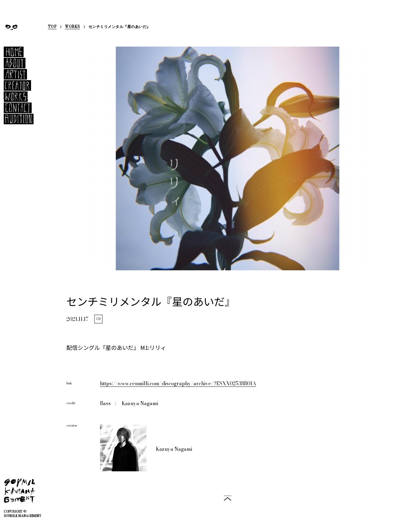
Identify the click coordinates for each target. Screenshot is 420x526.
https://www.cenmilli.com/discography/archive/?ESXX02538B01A (178, 383)
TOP (52, 27)
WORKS (72, 27)
